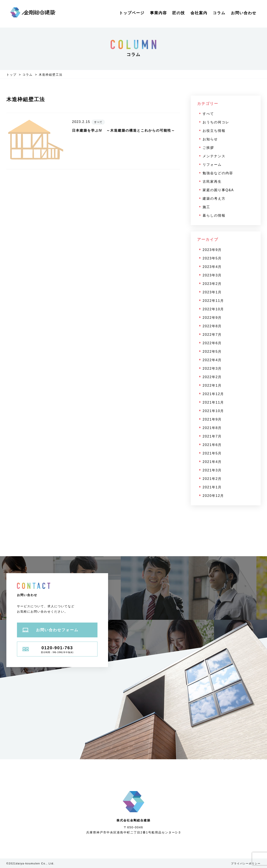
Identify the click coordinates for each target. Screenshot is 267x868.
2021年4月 (212, 462)
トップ (11, 75)
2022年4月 (212, 360)
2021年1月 (212, 487)
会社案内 (199, 13)
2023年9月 (212, 250)
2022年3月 (212, 369)
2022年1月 (212, 385)
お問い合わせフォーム (50, 630)
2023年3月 (212, 275)
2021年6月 (212, 445)
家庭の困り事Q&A (218, 190)
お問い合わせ (244, 13)
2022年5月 (212, 352)
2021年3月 (212, 470)
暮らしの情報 (214, 215)
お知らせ (210, 139)
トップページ (132, 13)
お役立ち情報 (214, 131)
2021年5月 (212, 453)
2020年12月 (213, 496)
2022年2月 (212, 377)
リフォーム (212, 165)
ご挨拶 (208, 148)
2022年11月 (213, 301)
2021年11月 (213, 402)
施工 (206, 207)
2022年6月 (212, 343)
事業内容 (159, 13)
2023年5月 (212, 258)
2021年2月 (212, 479)
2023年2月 (212, 284)
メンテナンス (214, 156)
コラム (219, 13)
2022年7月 (212, 335)
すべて (208, 114)
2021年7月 (212, 436)
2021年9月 (212, 419)
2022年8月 (212, 326)
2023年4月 (212, 267)
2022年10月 (213, 309)
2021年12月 (213, 394)
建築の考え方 (214, 199)
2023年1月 (212, 292)
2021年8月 (212, 428)
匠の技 (179, 13)
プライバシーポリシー (246, 864)
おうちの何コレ (216, 122)
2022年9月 (212, 318)
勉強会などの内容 (218, 173)
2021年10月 (213, 411)
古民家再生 (212, 182)
